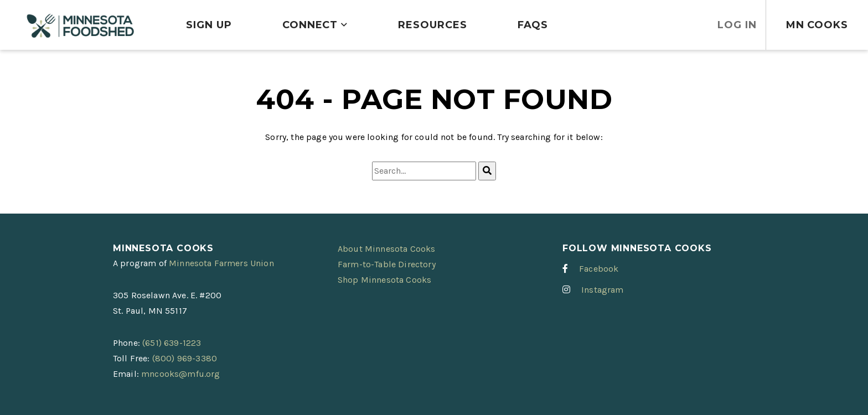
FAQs (533, 25)
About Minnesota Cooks (386, 249)
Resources (432, 25)
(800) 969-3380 (185, 358)
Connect (310, 25)
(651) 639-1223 (172, 343)
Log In (737, 25)
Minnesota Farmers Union (221, 263)
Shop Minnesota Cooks (384, 280)
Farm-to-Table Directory (387, 264)
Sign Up (209, 25)
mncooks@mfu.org (180, 374)
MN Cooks (817, 25)
